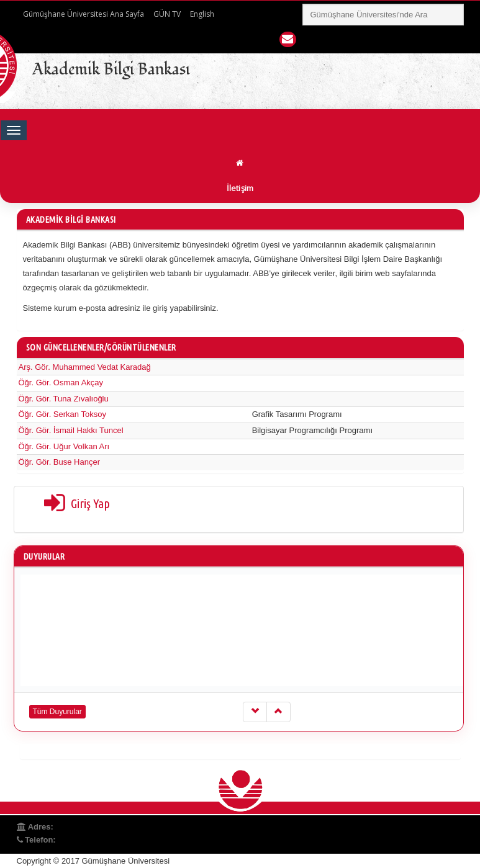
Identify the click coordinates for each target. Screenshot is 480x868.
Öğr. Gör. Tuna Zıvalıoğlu (64, 399)
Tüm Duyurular (57, 712)
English (202, 14)
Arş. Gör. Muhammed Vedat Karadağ (85, 367)
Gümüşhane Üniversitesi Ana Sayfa (84, 14)
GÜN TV (167, 14)
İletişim (240, 188)
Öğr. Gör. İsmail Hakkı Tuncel (71, 430)
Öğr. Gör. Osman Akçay (61, 383)
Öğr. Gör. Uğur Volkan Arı (64, 446)
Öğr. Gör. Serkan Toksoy (62, 414)
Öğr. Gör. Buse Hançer (60, 462)
